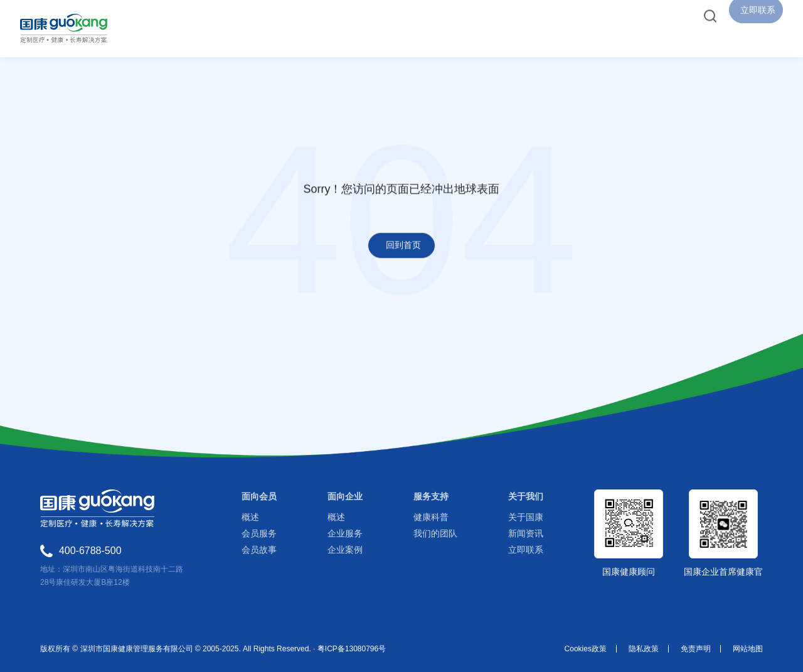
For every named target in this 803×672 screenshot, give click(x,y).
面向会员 (259, 496)
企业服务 (345, 533)
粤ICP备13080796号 (352, 649)
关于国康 (526, 517)
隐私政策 (644, 649)
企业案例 (345, 550)
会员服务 (259, 533)
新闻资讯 (526, 533)
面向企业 (345, 496)
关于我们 (526, 496)
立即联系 (526, 550)
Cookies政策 (586, 649)
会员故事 (259, 550)
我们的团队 (435, 533)
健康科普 (431, 517)
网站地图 (748, 649)
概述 (250, 517)
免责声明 (696, 649)
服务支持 (431, 496)
